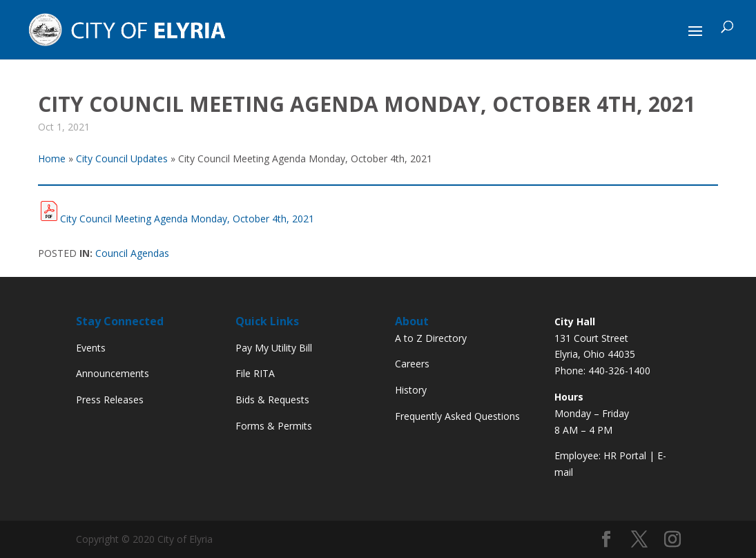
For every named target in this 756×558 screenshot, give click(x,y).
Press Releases (110, 400)
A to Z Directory (431, 338)
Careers (412, 364)
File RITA (255, 373)
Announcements (113, 373)
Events (91, 348)
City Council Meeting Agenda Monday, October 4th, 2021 (187, 219)
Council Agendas (132, 253)
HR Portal (625, 455)
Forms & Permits (274, 426)
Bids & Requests (272, 400)
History (411, 390)
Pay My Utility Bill (274, 348)
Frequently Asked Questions (457, 416)
